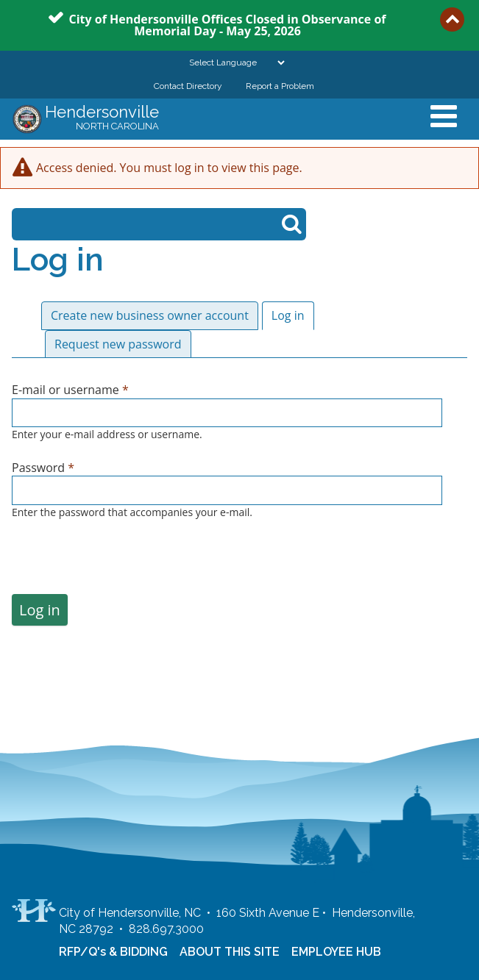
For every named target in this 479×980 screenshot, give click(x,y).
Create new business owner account (150, 315)
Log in (293, 315)
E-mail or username (70, 390)
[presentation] (124, 565)
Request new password (118, 344)
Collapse (452, 19)
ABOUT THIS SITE (230, 952)
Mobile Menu (444, 116)
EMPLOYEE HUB (336, 952)
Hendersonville (102, 119)
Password (43, 468)
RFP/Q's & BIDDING (113, 952)
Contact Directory (188, 86)
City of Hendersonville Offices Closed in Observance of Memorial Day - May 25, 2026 (227, 24)
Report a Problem (280, 86)
